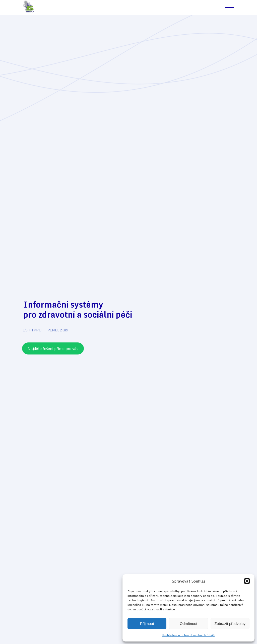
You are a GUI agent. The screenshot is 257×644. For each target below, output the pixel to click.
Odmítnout (188, 624)
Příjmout (147, 624)
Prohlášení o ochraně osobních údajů (188, 635)
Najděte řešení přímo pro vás (53, 348)
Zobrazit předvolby (230, 624)
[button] (247, 581)
